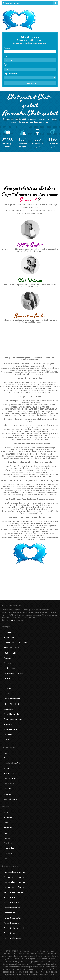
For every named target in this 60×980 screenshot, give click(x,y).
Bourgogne (9, 709)
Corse (6, 740)
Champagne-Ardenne (13, 719)
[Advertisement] (30, 169)
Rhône (7, 768)
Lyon (6, 823)
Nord (6, 753)
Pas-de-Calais (10, 784)
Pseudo (7, 48)
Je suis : (7, 56)
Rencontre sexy (10, 913)
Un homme (10, 60)
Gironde (7, 789)
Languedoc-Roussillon (13, 673)
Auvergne (8, 724)
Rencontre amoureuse (13, 892)
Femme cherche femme (14, 887)
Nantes (7, 838)
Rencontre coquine (12, 908)
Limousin (8, 734)
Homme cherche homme (15, 882)
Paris (6, 758)
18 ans (8, 69)
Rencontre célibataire (13, 918)
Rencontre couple (11, 923)
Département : (10, 73)
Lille (6, 858)
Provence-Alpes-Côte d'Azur (16, 643)
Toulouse (8, 828)
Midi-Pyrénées (10, 668)
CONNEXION (30, 83)
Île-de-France (9, 632)
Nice (6, 833)
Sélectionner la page (11, 3)
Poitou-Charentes (11, 704)
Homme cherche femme (14, 872)
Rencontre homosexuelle (14, 928)
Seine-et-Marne (10, 799)
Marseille (8, 818)
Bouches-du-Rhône (12, 763)
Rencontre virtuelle (12, 903)
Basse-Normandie (12, 714)
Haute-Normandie (12, 699)
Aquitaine (8, 658)
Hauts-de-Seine (10, 773)
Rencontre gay (10, 933)
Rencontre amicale (12, 897)
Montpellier (9, 848)
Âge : (6, 64)
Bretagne (8, 663)
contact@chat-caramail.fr (16, 620)
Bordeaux (8, 853)
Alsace (7, 694)
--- (6, 77)
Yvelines (7, 794)
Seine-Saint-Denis (11, 779)
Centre (7, 678)
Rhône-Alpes (9, 637)
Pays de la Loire (11, 653)
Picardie (7, 689)
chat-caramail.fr (26, 951)
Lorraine (7, 683)
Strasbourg (9, 843)
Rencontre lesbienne (13, 938)
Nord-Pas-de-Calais (12, 648)
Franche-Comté (11, 729)
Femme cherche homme (14, 877)
